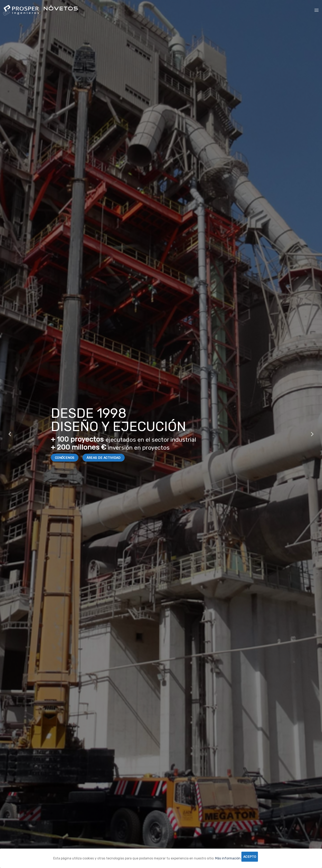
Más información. (228, 858)
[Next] (312, 434)
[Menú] (316, 10)
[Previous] (10, 434)
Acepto (250, 857)
